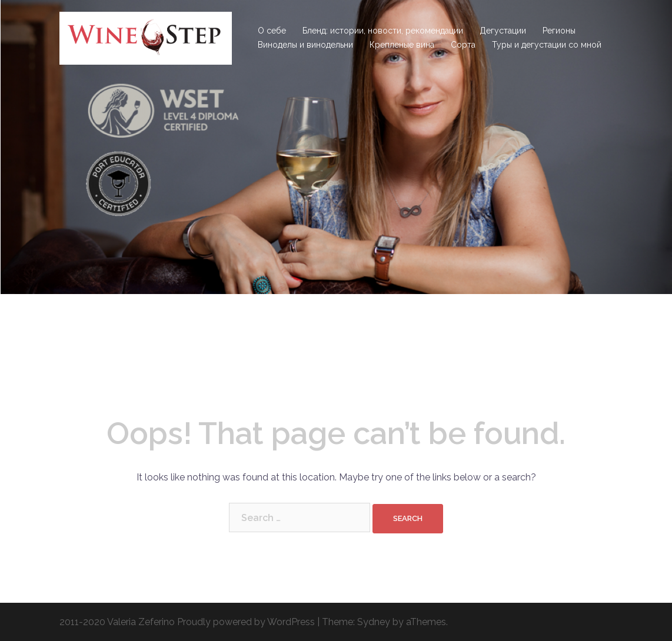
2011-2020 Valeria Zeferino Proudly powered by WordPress (187, 622)
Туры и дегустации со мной (547, 45)
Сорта (463, 45)
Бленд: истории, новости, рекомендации (383, 31)
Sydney (374, 622)
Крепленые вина (402, 45)
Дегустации (503, 31)
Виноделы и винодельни (305, 45)
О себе (272, 31)
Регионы (559, 31)
